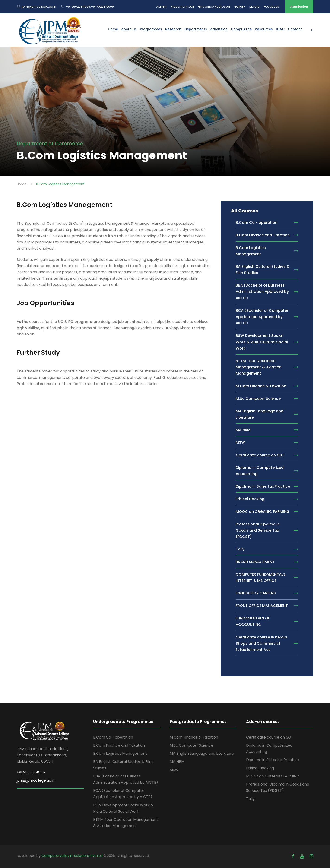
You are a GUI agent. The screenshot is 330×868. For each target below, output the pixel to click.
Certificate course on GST (270, 737)
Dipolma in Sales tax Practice (273, 760)
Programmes (151, 29)
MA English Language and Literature (202, 753)
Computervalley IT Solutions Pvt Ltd (72, 856)
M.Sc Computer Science (191, 745)
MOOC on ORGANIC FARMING (273, 776)
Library (254, 7)
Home (113, 29)
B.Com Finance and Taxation (119, 745)
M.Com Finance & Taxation (194, 737)
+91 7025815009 (102, 7)
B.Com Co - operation (113, 737)
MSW (174, 770)
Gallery (240, 7)
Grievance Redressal (214, 7)
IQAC (280, 29)
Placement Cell (182, 7)
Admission (299, 7)
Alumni (161, 7)
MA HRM (177, 762)
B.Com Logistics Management (120, 753)
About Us (129, 29)
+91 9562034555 (78, 7)
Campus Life (241, 29)
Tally (250, 799)
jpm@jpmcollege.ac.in (39, 7)
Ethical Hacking (260, 768)
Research (173, 29)
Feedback (271, 7)
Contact (295, 29)
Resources (264, 29)
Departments (196, 29)
